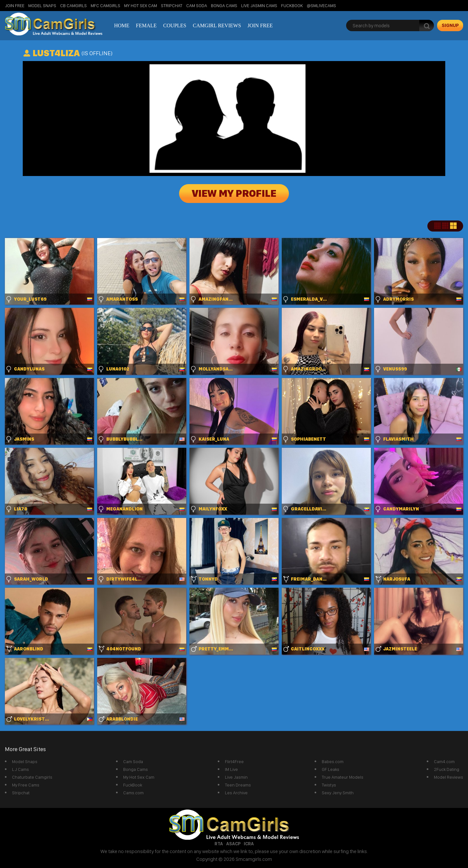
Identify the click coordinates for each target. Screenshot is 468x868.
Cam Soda (197, 6)
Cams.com (133, 793)
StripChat (172, 6)
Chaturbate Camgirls (32, 777)
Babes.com (333, 761)
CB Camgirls (73, 6)
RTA (219, 844)
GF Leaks (331, 769)
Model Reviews (448, 777)
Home (122, 25)
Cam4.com (444, 761)
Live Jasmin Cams (259, 6)
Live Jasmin (236, 777)
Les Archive (236, 793)
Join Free (15, 6)
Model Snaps (42, 6)
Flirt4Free (234, 761)
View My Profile (234, 194)
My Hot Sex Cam (141, 6)
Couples (175, 25)
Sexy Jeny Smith (338, 793)
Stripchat (21, 793)
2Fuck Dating (447, 769)
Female (146, 25)
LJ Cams (20, 769)
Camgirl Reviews (217, 25)
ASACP (233, 844)
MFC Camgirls (105, 6)
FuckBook (292, 6)
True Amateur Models (343, 777)
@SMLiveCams (321, 6)
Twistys (329, 785)
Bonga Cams (224, 6)
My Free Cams (26, 785)
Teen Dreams (238, 785)
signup (450, 25)
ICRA (249, 844)
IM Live (231, 769)
